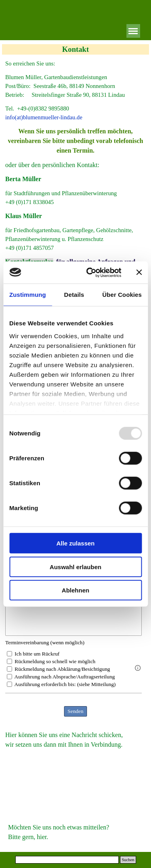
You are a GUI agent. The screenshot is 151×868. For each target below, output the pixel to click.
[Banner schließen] (139, 272)
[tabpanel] (75, 63)
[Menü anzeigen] (133, 31)
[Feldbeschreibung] (138, 668)
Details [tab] (74, 295)
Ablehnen (75, 590)
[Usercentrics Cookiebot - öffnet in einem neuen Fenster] (90, 272)
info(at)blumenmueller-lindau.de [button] (44, 117)
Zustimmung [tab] (28, 295)
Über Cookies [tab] (122, 295)
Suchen (128, 860)
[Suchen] (67, 860)
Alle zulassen (75, 543)
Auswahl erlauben (75, 567)
